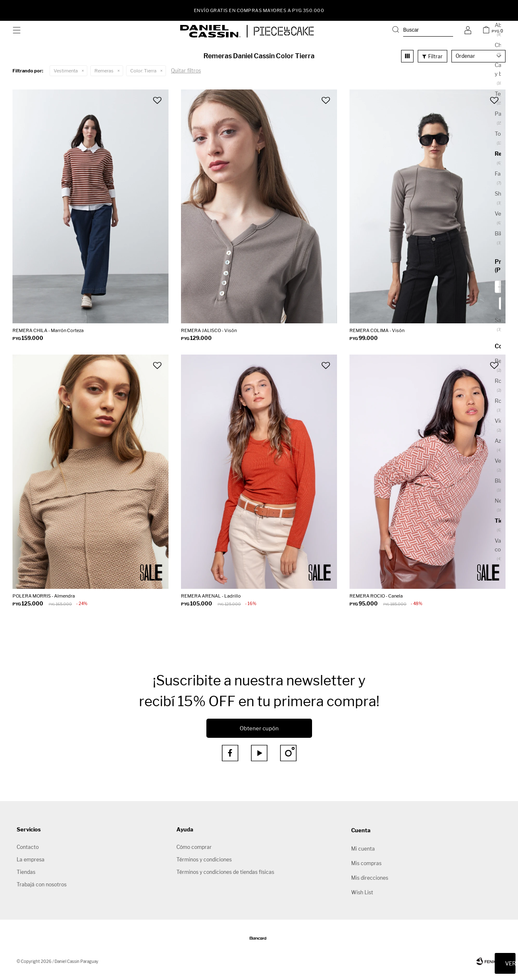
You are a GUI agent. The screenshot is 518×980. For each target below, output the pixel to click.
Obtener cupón (259, 728)
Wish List (362, 892)
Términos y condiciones (204, 860)
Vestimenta (66, 71)
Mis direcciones (370, 878)
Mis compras (366, 863)
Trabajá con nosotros (42, 884)
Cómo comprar (194, 847)
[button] (423, 31)
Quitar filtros (186, 71)
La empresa (31, 860)
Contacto (28, 847)
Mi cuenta (363, 849)
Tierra (143, 71)
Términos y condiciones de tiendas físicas (225, 872)
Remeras (104, 71)
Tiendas (26, 872)
